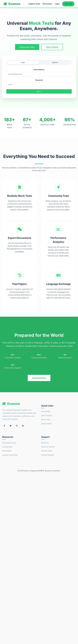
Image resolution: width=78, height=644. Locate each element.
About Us (45, 443)
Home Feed (46, 411)
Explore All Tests (27, 47)
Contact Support (48, 455)
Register (55, 62)
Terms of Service (48, 447)
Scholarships (7, 447)
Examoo (12, 4)
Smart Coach (46, 424)
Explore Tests (34, 4)
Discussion (47, 4)
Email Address (39, 70)
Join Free (68, 4)
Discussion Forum (9, 443)
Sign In (39, 91)
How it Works (52, 47)
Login (57, 4)
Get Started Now (39, 378)
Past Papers (7, 451)
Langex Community (10, 455)
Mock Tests (46, 420)
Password (39, 80)
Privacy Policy (47, 451)
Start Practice (47, 416)
